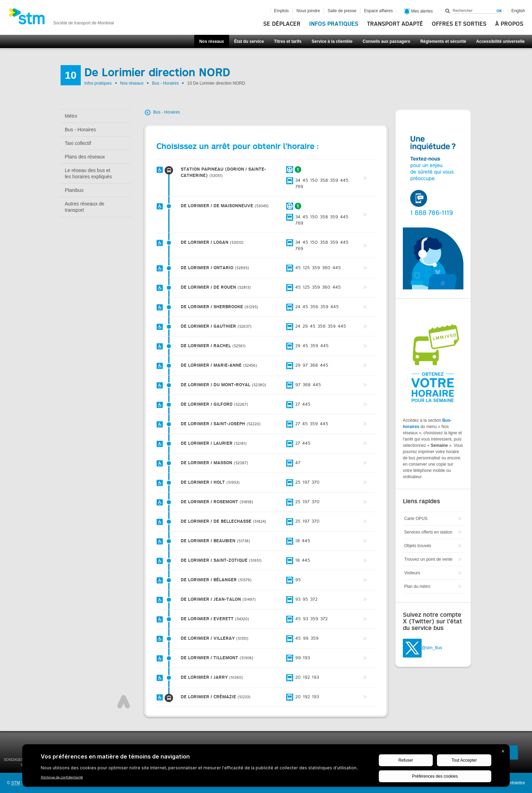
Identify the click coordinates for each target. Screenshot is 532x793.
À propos (509, 24)
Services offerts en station (428, 532)
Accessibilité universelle (500, 41)
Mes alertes (418, 11)
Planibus (74, 190)
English (518, 11)
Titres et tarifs (288, 41)
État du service (249, 41)
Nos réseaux (212, 41)
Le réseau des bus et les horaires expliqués (88, 173)
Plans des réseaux (85, 157)
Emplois (281, 11)
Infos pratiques (334, 24)
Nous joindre (308, 11)
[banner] (61, 18)
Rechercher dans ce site (448, 11)
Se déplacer (282, 24)
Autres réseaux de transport (85, 207)
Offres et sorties (459, 24)
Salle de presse (342, 11)
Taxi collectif (78, 143)
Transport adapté (395, 24)
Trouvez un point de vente (428, 559)
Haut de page (124, 702)
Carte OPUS (416, 519)
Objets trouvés (418, 546)
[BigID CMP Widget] (266, 767)
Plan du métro (417, 586)
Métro (71, 116)
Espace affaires (379, 11)
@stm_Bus (432, 648)
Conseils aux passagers (386, 41)
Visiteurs (412, 573)
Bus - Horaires (166, 83)
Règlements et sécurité (443, 41)
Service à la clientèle (332, 41)
